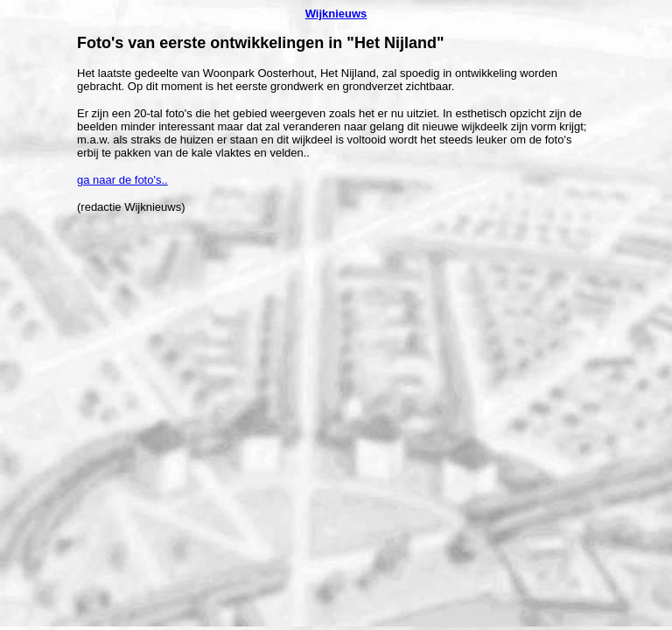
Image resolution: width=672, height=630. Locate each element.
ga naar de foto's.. (122, 180)
